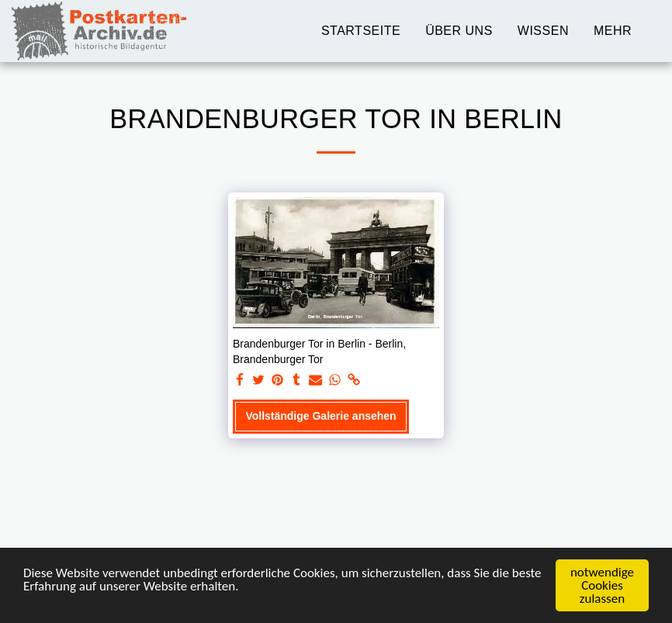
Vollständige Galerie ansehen (320, 416)
